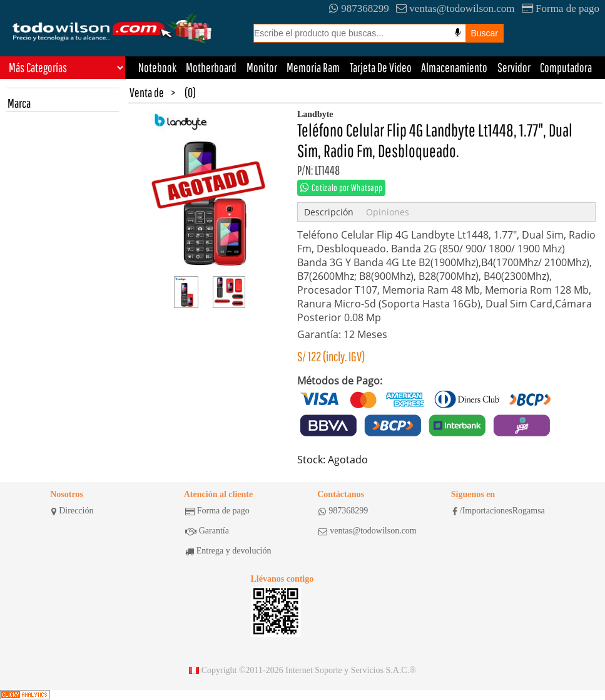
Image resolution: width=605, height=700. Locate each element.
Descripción (329, 212)
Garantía (207, 531)
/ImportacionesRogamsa (499, 511)
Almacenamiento (454, 67)
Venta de (147, 92)
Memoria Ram (313, 67)
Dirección (72, 511)
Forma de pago (561, 8)
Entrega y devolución (228, 551)
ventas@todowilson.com (455, 8)
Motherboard (211, 67)
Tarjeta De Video (381, 67)
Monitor (262, 67)
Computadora (566, 67)
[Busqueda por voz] (458, 33)
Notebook (157, 67)
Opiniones (388, 212)
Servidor (514, 67)
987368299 (359, 8)
